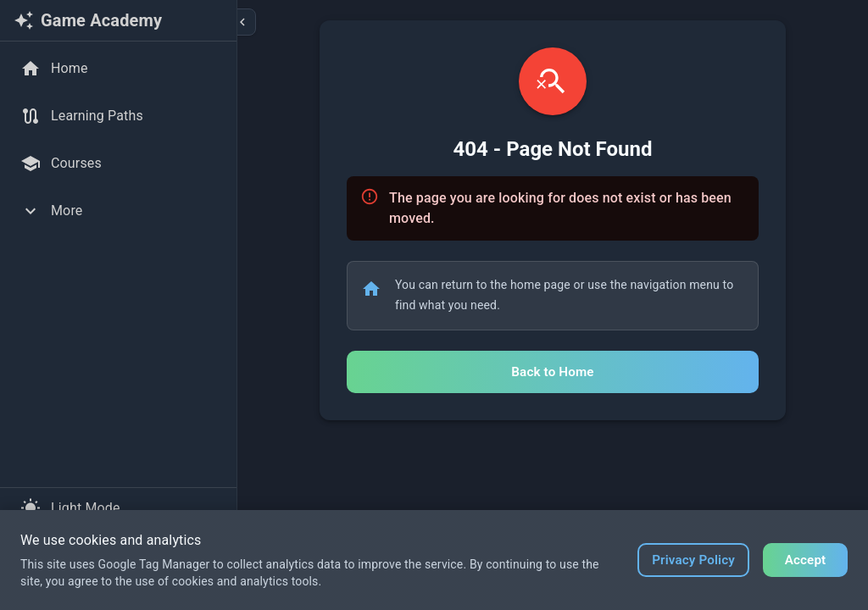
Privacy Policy (693, 560)
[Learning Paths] (118, 116)
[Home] (118, 69)
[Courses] (118, 164)
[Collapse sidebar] (242, 22)
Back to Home (552, 372)
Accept (806, 560)
